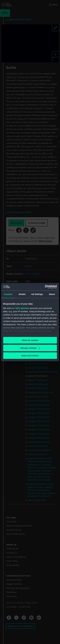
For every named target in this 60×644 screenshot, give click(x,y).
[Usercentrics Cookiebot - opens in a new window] (45, 287)
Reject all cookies (30, 356)
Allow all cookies (30, 340)
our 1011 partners (20, 308)
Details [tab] (22, 294)
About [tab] (52, 294)
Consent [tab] (8, 294)
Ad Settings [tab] (37, 294)
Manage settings (30, 348)
